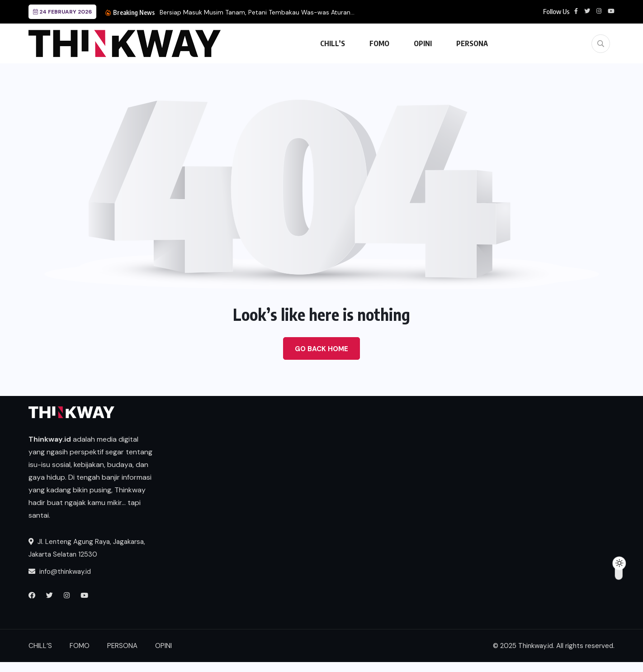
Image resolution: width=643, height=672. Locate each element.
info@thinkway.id (60, 572)
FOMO (379, 43)
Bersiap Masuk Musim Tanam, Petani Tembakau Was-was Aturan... (257, 12)
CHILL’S (333, 43)
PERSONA (472, 43)
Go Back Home (321, 349)
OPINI (423, 43)
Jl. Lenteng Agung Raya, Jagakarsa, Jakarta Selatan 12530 (87, 548)
